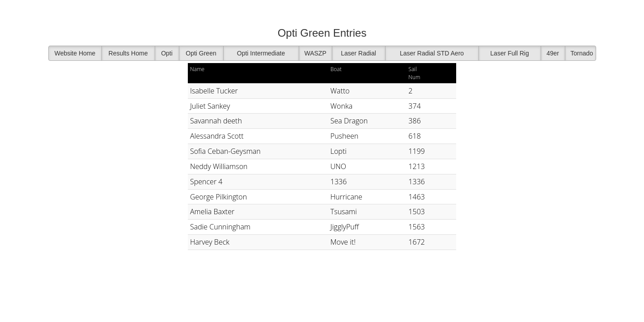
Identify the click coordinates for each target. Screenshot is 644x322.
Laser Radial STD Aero (432, 53)
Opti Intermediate (261, 53)
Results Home (128, 53)
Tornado (582, 53)
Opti (167, 53)
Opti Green (201, 53)
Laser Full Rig (509, 53)
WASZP (316, 53)
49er (553, 53)
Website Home (75, 53)
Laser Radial (358, 53)
